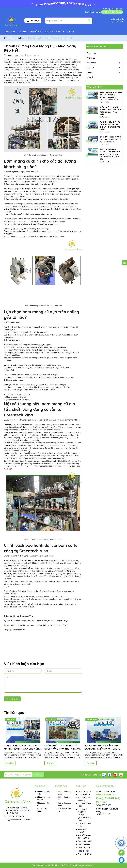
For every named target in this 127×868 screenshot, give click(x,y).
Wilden (7, 443)
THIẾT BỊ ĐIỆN (84, 851)
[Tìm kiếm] (89, 21)
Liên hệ (70, 31)
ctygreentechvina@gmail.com (19, 820)
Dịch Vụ (48, 31)
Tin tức (59, 31)
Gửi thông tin (12, 699)
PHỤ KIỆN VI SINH (85, 854)
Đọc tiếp (10, 763)
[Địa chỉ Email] (24, 775)
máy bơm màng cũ (41, 75)
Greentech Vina (20, 630)
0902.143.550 (32, 621)
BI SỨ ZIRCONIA (84, 791)
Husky (7, 453)
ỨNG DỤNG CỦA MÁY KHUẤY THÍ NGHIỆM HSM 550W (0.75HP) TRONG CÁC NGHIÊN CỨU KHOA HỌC (110, 154)
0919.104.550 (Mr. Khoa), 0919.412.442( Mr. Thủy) (108, 798)
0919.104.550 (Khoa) (112, 12)
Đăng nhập (117, 9)
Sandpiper (8, 432)
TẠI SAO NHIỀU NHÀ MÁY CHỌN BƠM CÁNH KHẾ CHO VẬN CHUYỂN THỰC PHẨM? (110, 126)
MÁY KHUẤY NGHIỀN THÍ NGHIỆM (83, 812)
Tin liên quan (15, 712)
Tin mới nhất (95, 87)
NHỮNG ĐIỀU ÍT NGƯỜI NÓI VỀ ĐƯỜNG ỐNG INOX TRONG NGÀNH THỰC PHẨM (110, 111)
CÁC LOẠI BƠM (84, 845)
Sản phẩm (34, 31)
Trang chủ (10, 31)
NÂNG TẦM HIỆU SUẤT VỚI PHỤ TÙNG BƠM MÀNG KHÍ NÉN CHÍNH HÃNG (111, 139)
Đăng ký (106, 9)
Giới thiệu (22, 31)
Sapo (93, 865)
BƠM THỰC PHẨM (85, 848)
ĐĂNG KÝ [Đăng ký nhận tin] (38, 775)
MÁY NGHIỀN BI (84, 795)
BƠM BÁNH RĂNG (85, 841)
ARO (6, 424)
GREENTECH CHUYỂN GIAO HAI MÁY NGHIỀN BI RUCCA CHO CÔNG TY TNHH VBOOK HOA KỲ (111, 96)
